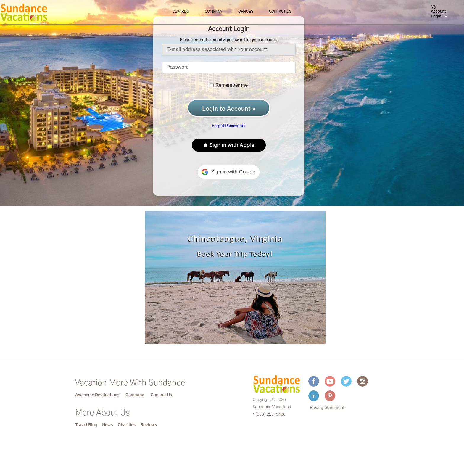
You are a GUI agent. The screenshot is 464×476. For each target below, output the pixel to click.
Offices (246, 12)
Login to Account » (229, 109)
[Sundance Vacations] (24, 14)
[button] (229, 145)
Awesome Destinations (97, 395)
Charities (127, 425)
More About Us (102, 413)
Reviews (149, 425)
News (107, 425)
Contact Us (280, 12)
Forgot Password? (229, 126)
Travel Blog (86, 425)
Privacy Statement (327, 408)
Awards (181, 12)
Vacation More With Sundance (130, 383)
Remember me (229, 85)
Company (214, 12)
